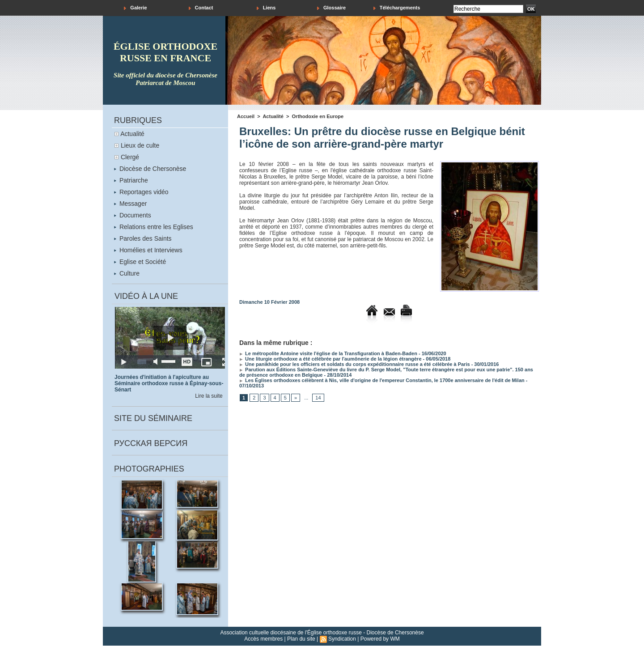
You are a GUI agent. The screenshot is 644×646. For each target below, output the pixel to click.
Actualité (132, 134)
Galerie (135, 8)
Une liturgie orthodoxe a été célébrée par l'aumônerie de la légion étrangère (330, 359)
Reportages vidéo (141, 192)
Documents (133, 215)
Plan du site (301, 639)
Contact (201, 8)
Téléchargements (397, 8)
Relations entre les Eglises (154, 227)
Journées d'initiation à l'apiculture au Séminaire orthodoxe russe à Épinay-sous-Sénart (169, 383)
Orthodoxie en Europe (318, 116)
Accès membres (263, 639)
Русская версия (151, 443)
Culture (127, 273)
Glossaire (331, 8)
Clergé (130, 157)
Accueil (246, 116)
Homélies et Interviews (148, 250)
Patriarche (131, 180)
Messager (130, 204)
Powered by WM (380, 639)
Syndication (342, 639)
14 (318, 398)
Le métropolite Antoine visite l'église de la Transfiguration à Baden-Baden (328, 353)
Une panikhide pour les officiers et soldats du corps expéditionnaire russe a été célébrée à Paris (355, 364)
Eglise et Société (140, 262)
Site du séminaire (153, 418)
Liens (266, 8)
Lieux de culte (140, 145)
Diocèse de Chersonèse (150, 169)
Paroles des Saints (143, 238)
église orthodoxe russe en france (165, 52)
